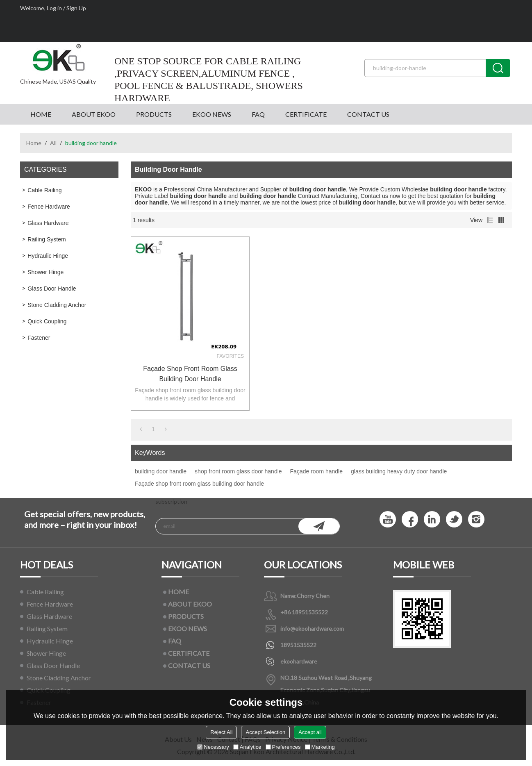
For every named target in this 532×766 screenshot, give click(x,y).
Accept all (310, 732)
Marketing (320, 747)
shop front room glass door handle (238, 471)
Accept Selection (265, 732)
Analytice (247, 747)
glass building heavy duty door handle (399, 471)
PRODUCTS (154, 114)
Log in (54, 8)
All (53, 143)
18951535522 (298, 645)
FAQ (258, 114)
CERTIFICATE (306, 114)
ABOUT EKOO (94, 114)
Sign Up (76, 8)
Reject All (221, 732)
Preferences (283, 747)
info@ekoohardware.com (312, 628)
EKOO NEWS (212, 114)
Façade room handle (316, 471)
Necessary (213, 747)
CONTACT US (368, 114)
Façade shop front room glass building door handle (190, 374)
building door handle (161, 471)
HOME (41, 114)
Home (34, 143)
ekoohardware (299, 661)
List (490, 220)
